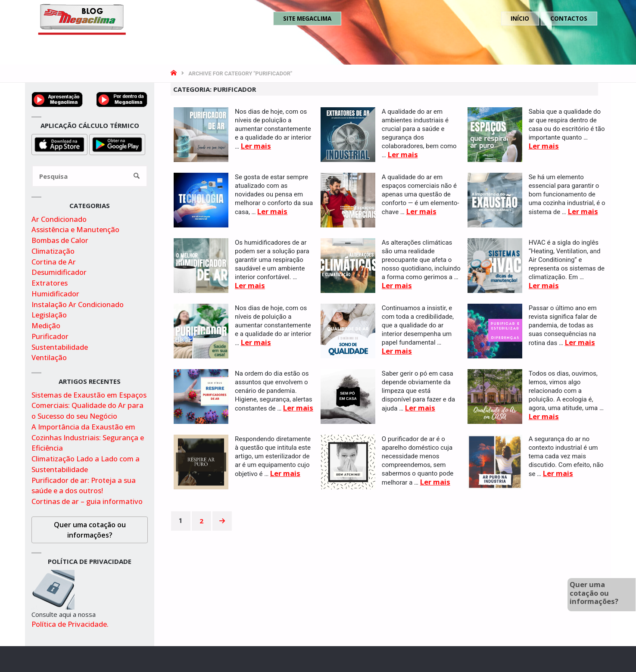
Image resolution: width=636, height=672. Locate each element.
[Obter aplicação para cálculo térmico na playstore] (117, 144)
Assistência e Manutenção (75, 229)
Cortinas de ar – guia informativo (87, 501)
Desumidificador (59, 272)
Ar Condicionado (59, 219)
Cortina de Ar (54, 262)
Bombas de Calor (60, 240)
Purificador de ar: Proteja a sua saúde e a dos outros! (84, 485)
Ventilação (49, 357)
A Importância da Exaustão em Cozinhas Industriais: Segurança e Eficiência (88, 437)
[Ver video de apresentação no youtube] (57, 98)
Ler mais (256, 146)
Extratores (50, 283)
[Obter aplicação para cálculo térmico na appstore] (59, 144)
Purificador (50, 336)
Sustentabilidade (60, 347)
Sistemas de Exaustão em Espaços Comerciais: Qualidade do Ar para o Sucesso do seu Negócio (89, 406)
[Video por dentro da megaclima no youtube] (122, 98)
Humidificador (55, 294)
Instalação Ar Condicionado (78, 304)
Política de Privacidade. (70, 624)
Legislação (49, 315)
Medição (46, 325)
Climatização (53, 251)
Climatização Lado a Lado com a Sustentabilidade (86, 464)
